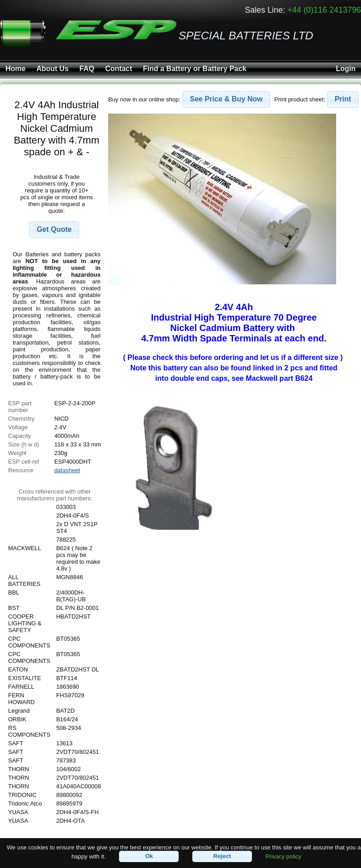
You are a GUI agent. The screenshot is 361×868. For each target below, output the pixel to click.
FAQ (87, 69)
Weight (17, 453)
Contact (119, 69)
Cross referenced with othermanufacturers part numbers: (55, 495)
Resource (21, 470)
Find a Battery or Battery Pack (195, 69)
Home (15, 69)
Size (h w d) (24, 444)
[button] (54, 230)
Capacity (20, 436)
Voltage (18, 427)
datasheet (67, 470)
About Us (52, 69)
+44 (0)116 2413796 (324, 10)
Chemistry (21, 419)
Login (346, 69)
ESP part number (20, 407)
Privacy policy (283, 856)
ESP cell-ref (24, 462)
